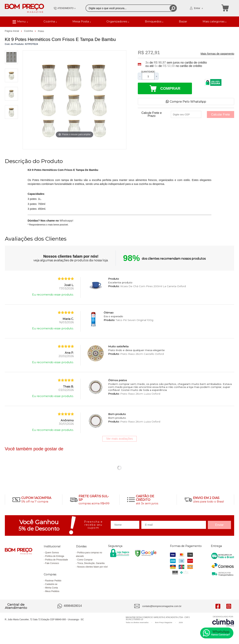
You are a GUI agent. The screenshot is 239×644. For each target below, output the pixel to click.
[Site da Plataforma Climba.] (223, 621)
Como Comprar (85, 560)
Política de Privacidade (57, 560)
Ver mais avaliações (119, 439)
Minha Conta (52, 588)
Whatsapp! (66, 221)
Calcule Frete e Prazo (152, 114)
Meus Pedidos (52, 591)
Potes (41, 31)
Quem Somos (52, 553)
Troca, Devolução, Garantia (91, 563)
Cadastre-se (51, 584)
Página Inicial (12, 31)
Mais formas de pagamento (217, 54)
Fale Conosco (52, 563)
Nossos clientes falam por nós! (93, 567)
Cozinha (29, 31)
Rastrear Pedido (53, 581)
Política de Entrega (55, 556)
